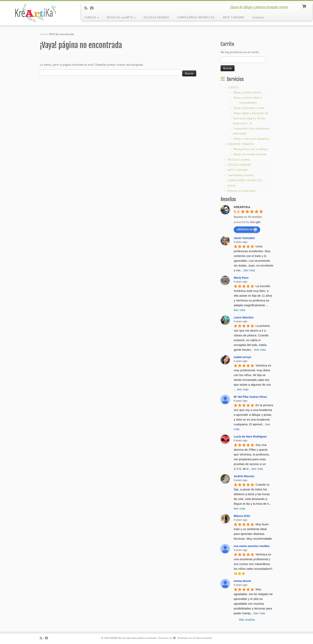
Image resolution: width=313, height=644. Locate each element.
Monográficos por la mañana (251, 149)
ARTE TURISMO (233, 17)
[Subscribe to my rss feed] (87, 8)
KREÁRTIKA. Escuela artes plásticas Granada (133, 638)
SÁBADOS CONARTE (241, 144)
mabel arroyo (243, 357)
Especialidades (248, 103)
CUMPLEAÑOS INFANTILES (196, 17)
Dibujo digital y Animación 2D (251, 113)
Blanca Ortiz (242, 516)
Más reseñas (247, 620)
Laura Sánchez (244, 317)
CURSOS (92, 17)
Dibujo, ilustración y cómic (249, 108)
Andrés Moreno (244, 476)
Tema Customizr (204, 638)
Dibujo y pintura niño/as (248, 92)
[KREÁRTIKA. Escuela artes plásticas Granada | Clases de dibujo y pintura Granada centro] (36, 13)
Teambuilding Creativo (241, 175)
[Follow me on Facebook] (93, 8)
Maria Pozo (241, 278)
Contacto (258, 17)
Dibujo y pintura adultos (248, 98)
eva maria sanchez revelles (252, 546)
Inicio (43, 34)
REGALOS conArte (239, 160)
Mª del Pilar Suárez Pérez (250, 397)
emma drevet (242, 581)
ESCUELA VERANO (156, 17)
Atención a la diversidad (241, 191)
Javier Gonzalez (244, 238)
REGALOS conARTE (121, 17)
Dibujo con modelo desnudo (250, 154)
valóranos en (247, 229)
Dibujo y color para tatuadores (252, 139)
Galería (232, 186)
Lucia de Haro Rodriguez (250, 437)
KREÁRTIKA (242, 207)
